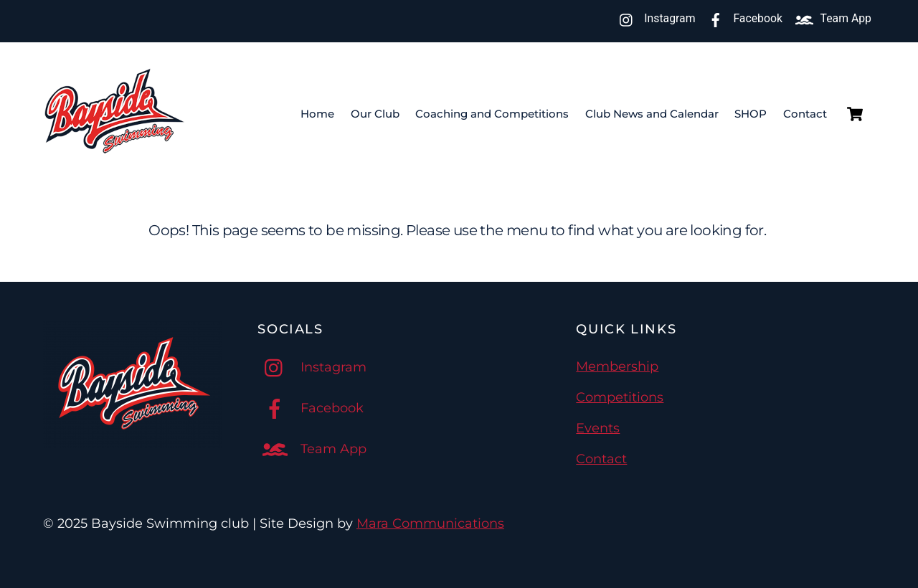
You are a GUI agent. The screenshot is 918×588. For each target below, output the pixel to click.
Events (598, 428)
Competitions (620, 397)
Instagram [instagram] (654, 18)
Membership (617, 366)
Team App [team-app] (830, 18)
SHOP (751, 114)
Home (317, 114)
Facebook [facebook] (742, 18)
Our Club (375, 114)
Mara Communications (430, 523)
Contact (805, 114)
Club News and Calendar (652, 114)
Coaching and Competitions (492, 114)
